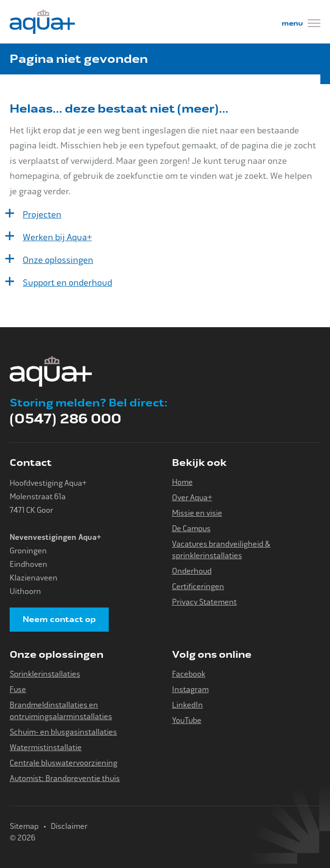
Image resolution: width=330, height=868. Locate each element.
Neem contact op (59, 620)
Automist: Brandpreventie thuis (65, 778)
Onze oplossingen (58, 260)
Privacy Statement (204, 602)
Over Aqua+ (192, 498)
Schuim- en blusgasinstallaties (63, 732)
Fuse (18, 689)
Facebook (189, 674)
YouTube (187, 720)
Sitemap (24, 826)
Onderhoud (192, 571)
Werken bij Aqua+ (57, 237)
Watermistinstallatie (46, 747)
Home (182, 482)
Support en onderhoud (67, 283)
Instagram (190, 689)
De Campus (191, 528)
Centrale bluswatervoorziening (64, 763)
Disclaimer (69, 826)
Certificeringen (198, 586)
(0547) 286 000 (65, 419)
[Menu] (301, 24)
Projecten (42, 215)
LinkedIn (187, 705)
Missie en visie (197, 513)
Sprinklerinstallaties (45, 674)
